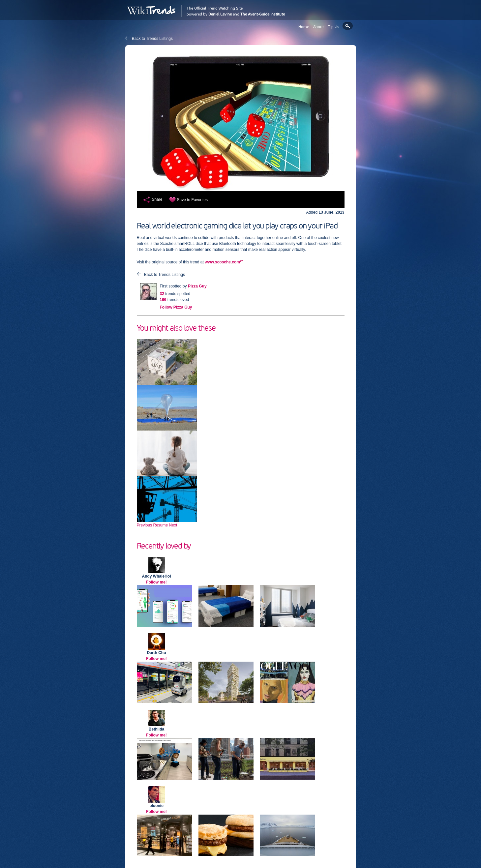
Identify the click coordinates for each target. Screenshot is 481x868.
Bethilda (156, 729)
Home (304, 27)
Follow (176, 307)
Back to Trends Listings (152, 39)
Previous (145, 525)
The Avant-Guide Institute (263, 14)
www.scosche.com (222, 262)
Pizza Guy (197, 286)
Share (157, 199)
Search (348, 26)
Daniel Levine (220, 14)
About (318, 27)
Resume (161, 525)
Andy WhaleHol (156, 576)
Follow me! (156, 582)
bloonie (156, 806)
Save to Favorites (192, 200)
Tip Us (334, 27)
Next (173, 525)
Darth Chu (157, 653)
